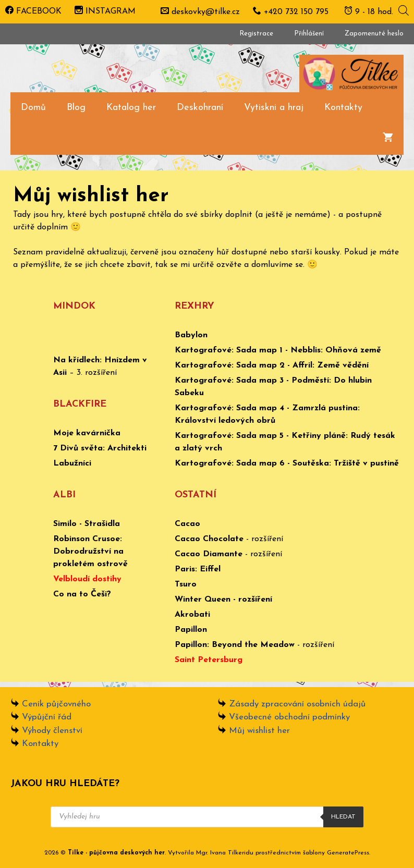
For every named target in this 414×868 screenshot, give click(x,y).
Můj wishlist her (259, 731)
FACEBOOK (33, 11)
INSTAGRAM (105, 11)
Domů (33, 108)
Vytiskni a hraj (274, 108)
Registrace (256, 34)
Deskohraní (200, 108)
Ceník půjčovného (56, 704)
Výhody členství (52, 731)
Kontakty (343, 108)
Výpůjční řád (47, 717)
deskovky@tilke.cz (206, 12)
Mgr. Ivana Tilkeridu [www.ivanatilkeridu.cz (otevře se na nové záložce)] (225, 853)
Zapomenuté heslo (374, 34)
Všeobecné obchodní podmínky (289, 717)
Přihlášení (309, 34)
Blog (76, 108)
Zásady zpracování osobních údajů (297, 704)
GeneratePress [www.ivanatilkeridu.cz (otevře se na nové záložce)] (348, 853)
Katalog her (131, 108)
